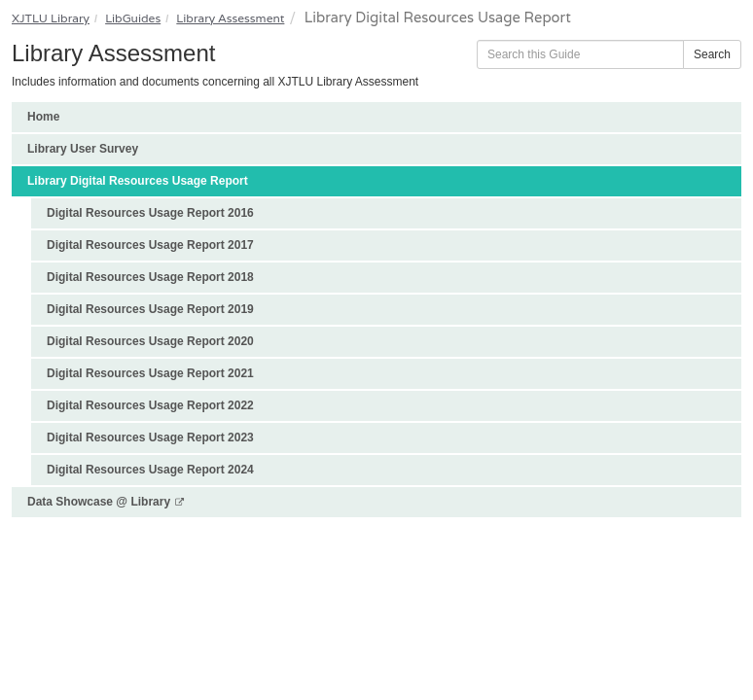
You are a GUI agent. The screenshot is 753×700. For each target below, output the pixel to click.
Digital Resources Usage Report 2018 (150, 277)
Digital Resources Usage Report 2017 (150, 245)
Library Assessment (230, 18)
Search (712, 54)
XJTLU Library (51, 18)
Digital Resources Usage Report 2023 (150, 437)
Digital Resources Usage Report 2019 (150, 309)
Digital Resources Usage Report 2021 (150, 373)
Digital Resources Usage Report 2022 (150, 405)
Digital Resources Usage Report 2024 (150, 470)
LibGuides (133, 18)
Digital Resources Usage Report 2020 (150, 341)
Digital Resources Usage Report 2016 (150, 213)
